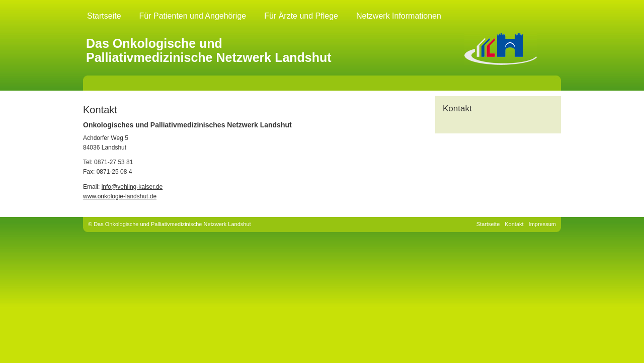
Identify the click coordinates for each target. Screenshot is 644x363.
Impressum (542, 224)
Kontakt (514, 224)
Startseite (104, 16)
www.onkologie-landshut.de (120, 196)
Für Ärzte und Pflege (301, 16)
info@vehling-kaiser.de (132, 187)
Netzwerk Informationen (399, 16)
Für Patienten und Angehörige (193, 16)
